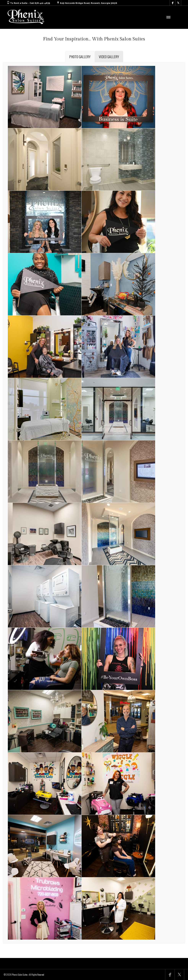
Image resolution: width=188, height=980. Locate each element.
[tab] (80, 57)
